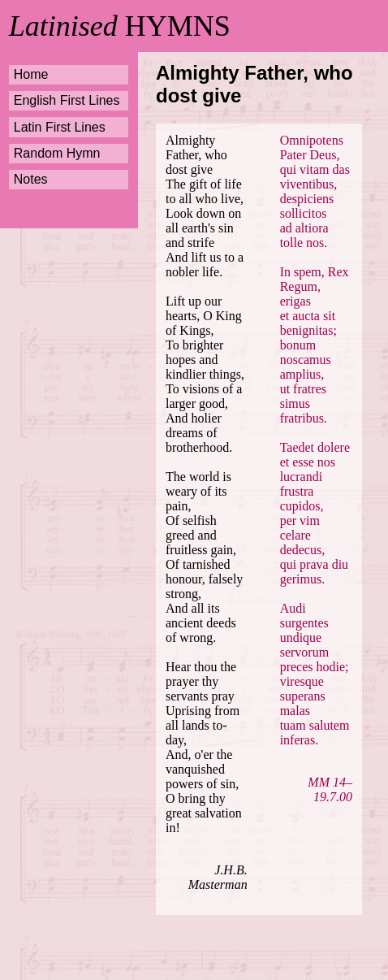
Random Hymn (57, 153)
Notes (31, 179)
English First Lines (67, 100)
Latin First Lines (60, 127)
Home (31, 74)
